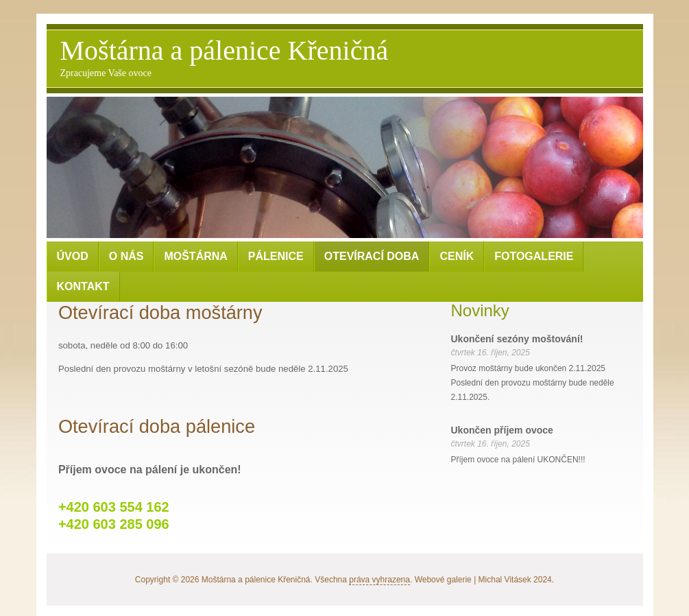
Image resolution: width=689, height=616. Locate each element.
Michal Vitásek (505, 580)
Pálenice (276, 256)
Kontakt (83, 286)
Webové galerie (443, 580)
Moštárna (195, 256)
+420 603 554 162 (114, 507)
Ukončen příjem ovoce (502, 430)
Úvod (73, 256)
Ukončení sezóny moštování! (517, 339)
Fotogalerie (534, 256)
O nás (126, 256)
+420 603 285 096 (114, 524)
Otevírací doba (372, 256)
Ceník (457, 256)
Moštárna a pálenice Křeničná (225, 58)
